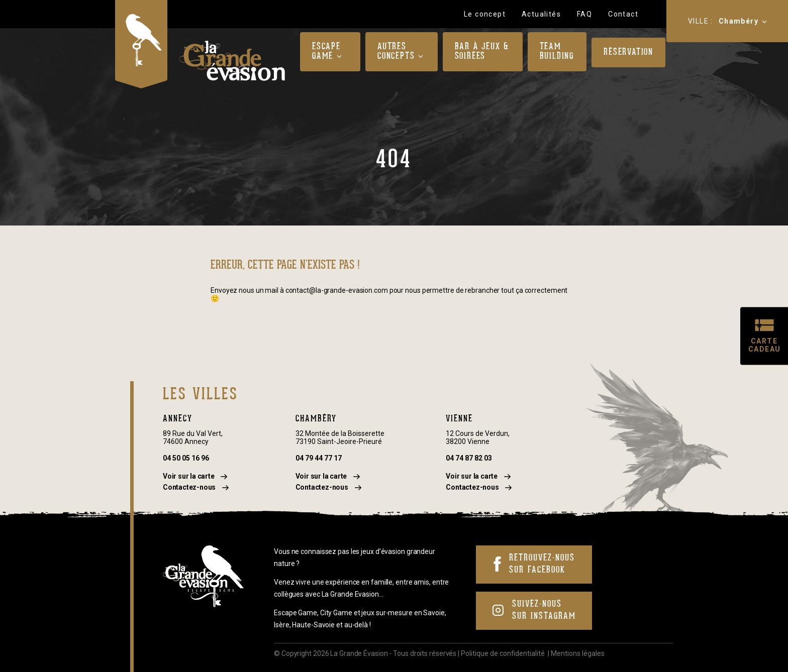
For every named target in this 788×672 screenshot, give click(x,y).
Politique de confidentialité (503, 653)
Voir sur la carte (195, 476)
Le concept (485, 14)
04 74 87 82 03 (469, 458)
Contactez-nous (196, 487)
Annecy (178, 419)
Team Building (557, 52)
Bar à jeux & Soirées (482, 52)
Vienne (459, 419)
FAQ (584, 14)
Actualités (541, 14)
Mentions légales (578, 653)
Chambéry (738, 21)
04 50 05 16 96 (186, 458)
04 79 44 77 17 (319, 458)
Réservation (628, 52)
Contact (623, 14)
